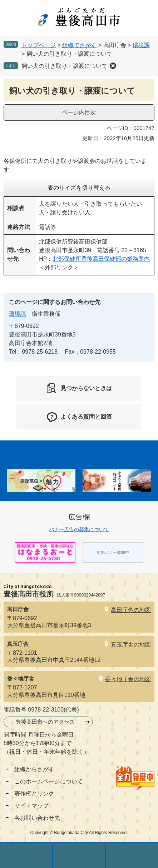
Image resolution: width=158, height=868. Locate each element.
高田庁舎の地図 (131, 610)
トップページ (39, 45)
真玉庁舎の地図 (131, 645)
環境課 (141, 45)
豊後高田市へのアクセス (45, 722)
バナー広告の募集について (79, 529)
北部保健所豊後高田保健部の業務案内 (101, 259)
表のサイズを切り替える (79, 188)
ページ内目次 (79, 112)
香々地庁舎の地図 (128, 679)
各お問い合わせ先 (37, 818)
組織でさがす (79, 45)
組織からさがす (34, 769)
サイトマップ (31, 806)
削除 (113, 66)
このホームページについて (49, 781)
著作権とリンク (34, 794)
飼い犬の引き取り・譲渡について (64, 66)
